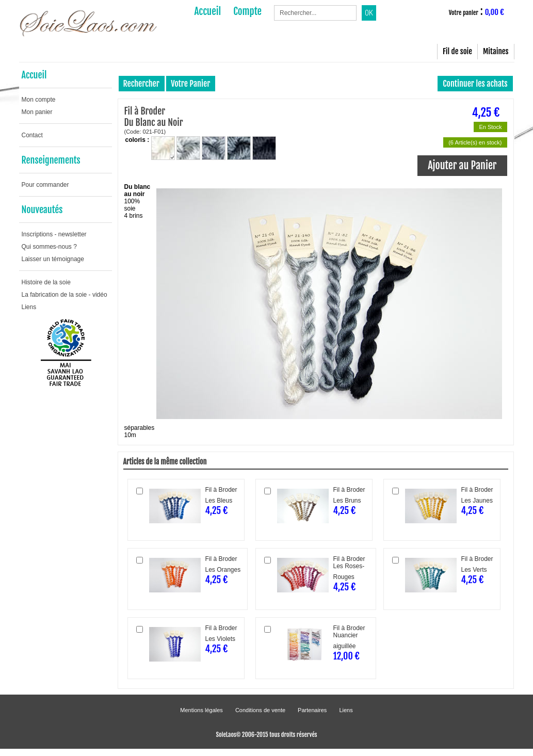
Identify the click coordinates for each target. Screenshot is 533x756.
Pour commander (45, 185)
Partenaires (312, 710)
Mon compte (39, 100)
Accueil (34, 75)
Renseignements (51, 160)
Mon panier (37, 112)
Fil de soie (457, 51)
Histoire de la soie (46, 282)
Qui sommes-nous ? (49, 247)
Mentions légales (201, 710)
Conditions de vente (260, 710)
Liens (29, 307)
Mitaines (496, 51)
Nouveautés (42, 210)
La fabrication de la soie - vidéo (64, 295)
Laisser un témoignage (53, 259)
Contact (32, 135)
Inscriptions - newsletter (54, 234)
